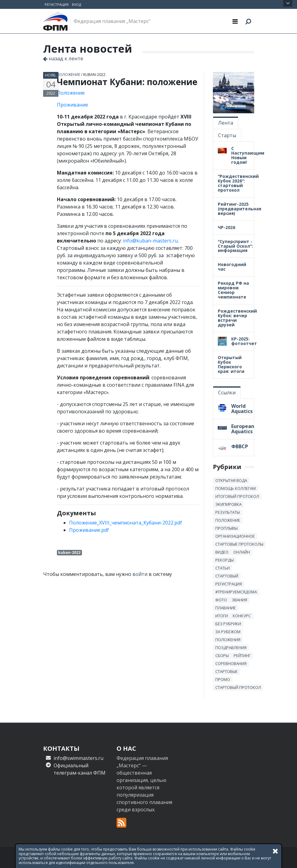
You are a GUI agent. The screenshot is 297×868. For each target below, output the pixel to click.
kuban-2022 (94, 75)
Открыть (288, 3)
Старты (227, 135)
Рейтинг (242, 656)
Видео (222, 552)
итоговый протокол (237, 496)
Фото (221, 600)
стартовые (226, 671)
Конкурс (242, 616)
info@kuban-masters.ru (150, 241)
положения (228, 640)
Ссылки (227, 393)
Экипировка (228, 504)
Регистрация (57, 4)
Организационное (235, 536)
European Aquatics (243, 429)
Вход (76, 4)
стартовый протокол (238, 687)
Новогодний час (232, 267)
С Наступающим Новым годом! (248, 155)
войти (140, 574)
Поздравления (231, 648)
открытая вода (231, 480)
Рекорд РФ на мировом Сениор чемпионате (233, 290)
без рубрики (228, 624)
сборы (222, 656)
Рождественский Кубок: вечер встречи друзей (237, 318)
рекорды (225, 560)
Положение (71, 93)
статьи (223, 568)
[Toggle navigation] (235, 21)
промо (223, 679)
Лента (226, 123)
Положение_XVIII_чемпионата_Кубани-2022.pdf (126, 523)
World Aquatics (242, 409)
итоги (222, 616)
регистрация (229, 584)
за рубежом (228, 632)
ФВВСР (240, 446)
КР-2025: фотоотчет (244, 341)
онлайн (242, 552)
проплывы (226, 528)
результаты (228, 512)
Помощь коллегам (236, 488)
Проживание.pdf (89, 530)
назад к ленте (63, 58)
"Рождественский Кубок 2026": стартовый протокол (238, 183)
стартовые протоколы (239, 544)
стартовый (227, 576)
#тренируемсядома (236, 592)
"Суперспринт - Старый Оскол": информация (235, 246)
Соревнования (231, 663)
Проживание (72, 105)
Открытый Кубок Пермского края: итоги (231, 364)
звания (239, 600)
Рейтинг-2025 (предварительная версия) (239, 209)
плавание (226, 608)
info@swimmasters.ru (78, 758)
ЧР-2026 (226, 227)
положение (69, 75)
